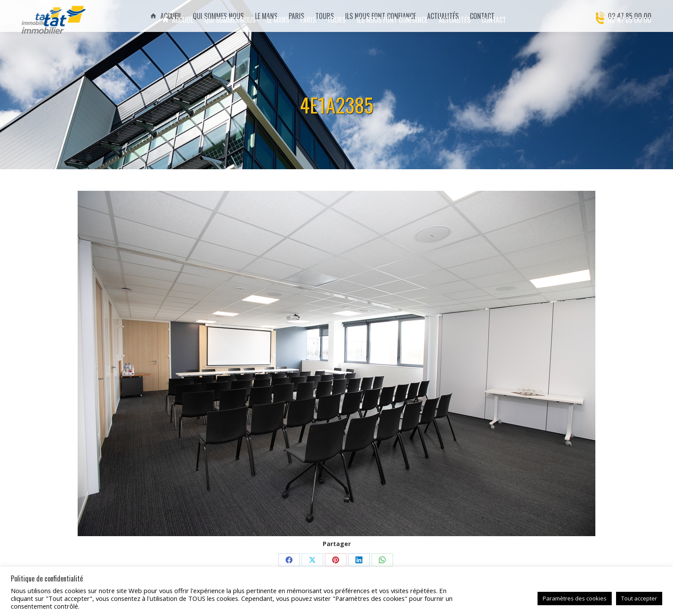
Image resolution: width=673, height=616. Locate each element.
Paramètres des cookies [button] (575, 598)
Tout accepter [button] (639, 598)
